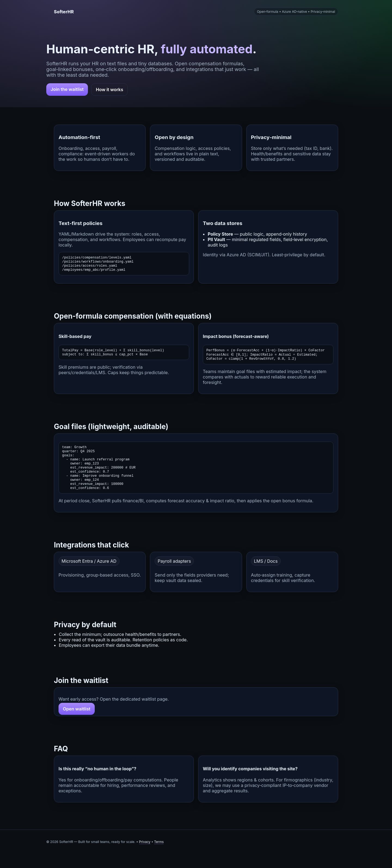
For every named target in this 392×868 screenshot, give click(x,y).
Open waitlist (77, 723)
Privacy (145, 856)
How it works (109, 90)
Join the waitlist (67, 89)
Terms (159, 856)
